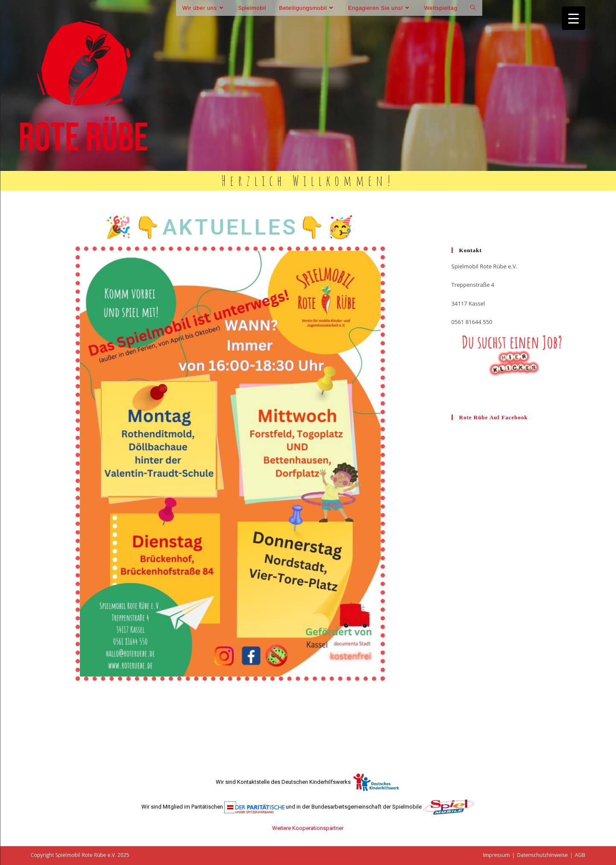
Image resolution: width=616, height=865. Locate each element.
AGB (580, 855)
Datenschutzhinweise (542, 855)
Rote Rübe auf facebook (494, 417)
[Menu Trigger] (573, 18)
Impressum (496, 855)
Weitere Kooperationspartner (308, 828)
